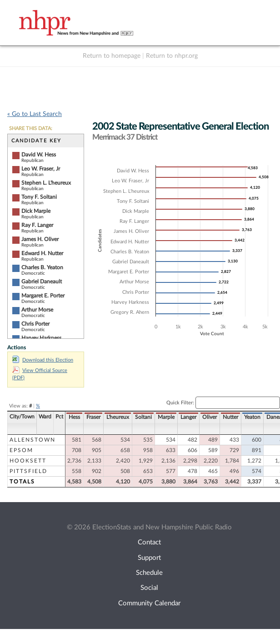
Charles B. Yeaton (42, 267)
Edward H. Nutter (42, 253)
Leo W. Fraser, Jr (41, 169)
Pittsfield (28, 471)
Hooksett (28, 461)
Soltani (143, 417)
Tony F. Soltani (39, 197)
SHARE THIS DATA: (31, 128)
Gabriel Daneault (42, 282)
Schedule (149, 573)
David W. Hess (39, 155)
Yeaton (252, 417)
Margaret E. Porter (43, 296)
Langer (188, 417)
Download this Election (43, 360)
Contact (149, 542)
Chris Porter (35, 324)
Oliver (210, 417)
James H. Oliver (40, 239)
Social (149, 588)
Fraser (93, 417)
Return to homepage (112, 56)
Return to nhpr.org (172, 56)
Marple (166, 417)
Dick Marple (36, 211)
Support (149, 558)
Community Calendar (149, 603)
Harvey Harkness (41, 338)
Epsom (21, 450)
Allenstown (32, 440)
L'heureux (118, 417)
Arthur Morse (37, 310)
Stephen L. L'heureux (46, 183)
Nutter (230, 417)
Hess (74, 417)
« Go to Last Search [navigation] (35, 114)
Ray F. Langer (37, 225)
